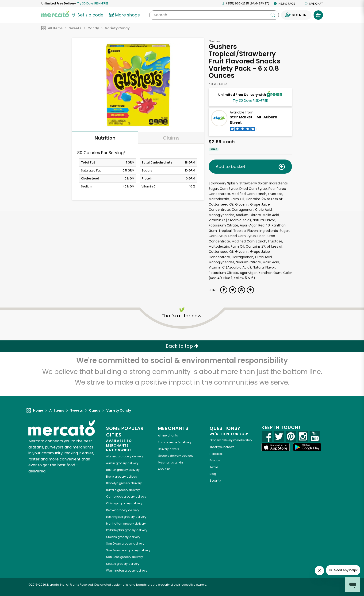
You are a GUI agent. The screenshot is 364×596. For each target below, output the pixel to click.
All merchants (168, 435)
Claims (171, 138)
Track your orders (222, 447)
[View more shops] (125, 15)
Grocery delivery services (176, 456)
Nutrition (105, 138)
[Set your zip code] (87, 15)
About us (164, 469)
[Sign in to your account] (296, 15)
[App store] (276, 447)
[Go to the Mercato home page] (55, 14)
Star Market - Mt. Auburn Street (253, 120)
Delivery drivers (169, 449)
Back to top (182, 346)
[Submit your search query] (273, 15)
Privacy (215, 460)
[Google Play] (307, 447)
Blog (213, 474)
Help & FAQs (285, 4)
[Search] (214, 15)
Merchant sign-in (170, 462)
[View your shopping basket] (318, 15)
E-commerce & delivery (175, 442)
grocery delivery (125, 456)
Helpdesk (216, 454)
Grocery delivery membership (231, 440)
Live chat (314, 4)
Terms (214, 467)
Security (215, 481)
